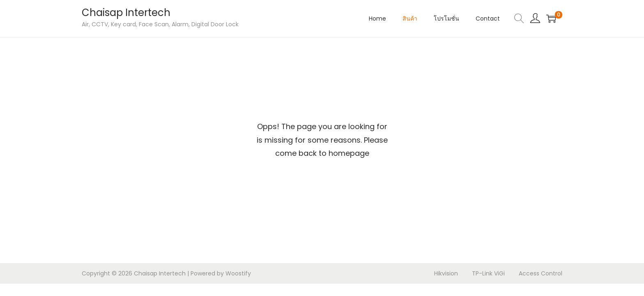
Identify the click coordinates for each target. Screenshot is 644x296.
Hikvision (446, 273)
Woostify (238, 273)
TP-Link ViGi (488, 273)
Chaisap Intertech (126, 13)
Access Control (540, 273)
